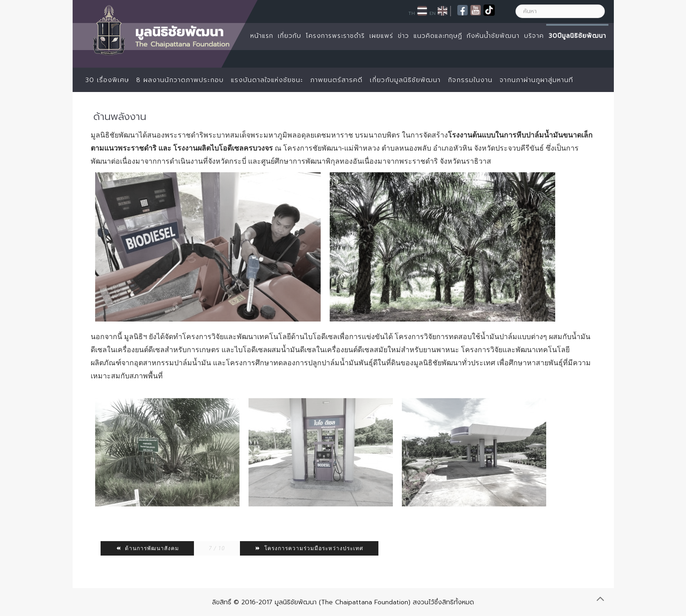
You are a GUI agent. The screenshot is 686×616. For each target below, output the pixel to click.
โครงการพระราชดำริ (335, 36)
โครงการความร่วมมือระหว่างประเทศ (309, 548)
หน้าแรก (262, 36)
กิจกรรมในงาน (470, 80)
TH (412, 13)
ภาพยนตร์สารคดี (336, 80)
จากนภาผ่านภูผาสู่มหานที (536, 80)
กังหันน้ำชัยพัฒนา (493, 36)
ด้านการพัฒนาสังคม (147, 548)
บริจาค (534, 36)
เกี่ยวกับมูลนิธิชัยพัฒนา (405, 80)
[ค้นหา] (560, 11)
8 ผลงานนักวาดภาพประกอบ (180, 80)
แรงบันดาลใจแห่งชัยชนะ (267, 80)
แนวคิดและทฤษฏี (438, 36)
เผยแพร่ (381, 36)
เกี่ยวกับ (290, 36)
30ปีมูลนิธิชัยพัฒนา (577, 36)
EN (433, 13)
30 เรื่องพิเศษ (107, 80)
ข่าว (403, 36)
